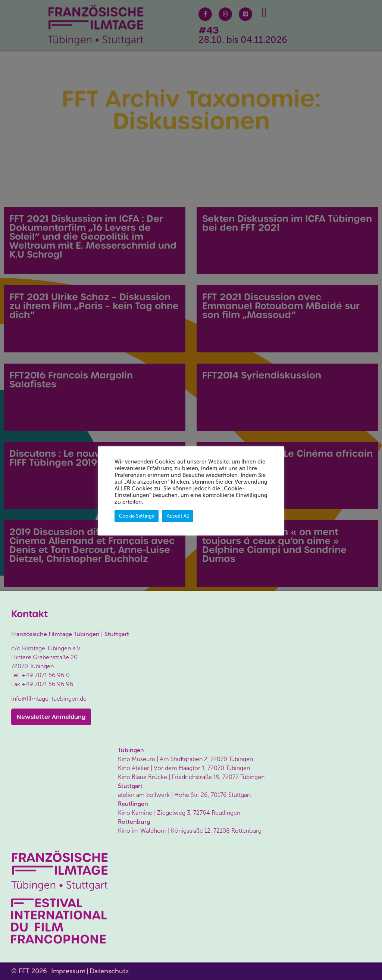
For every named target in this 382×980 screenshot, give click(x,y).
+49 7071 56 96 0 (46, 675)
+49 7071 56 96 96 (48, 684)
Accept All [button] (178, 516)
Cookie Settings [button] (137, 516)
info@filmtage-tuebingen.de (49, 699)
